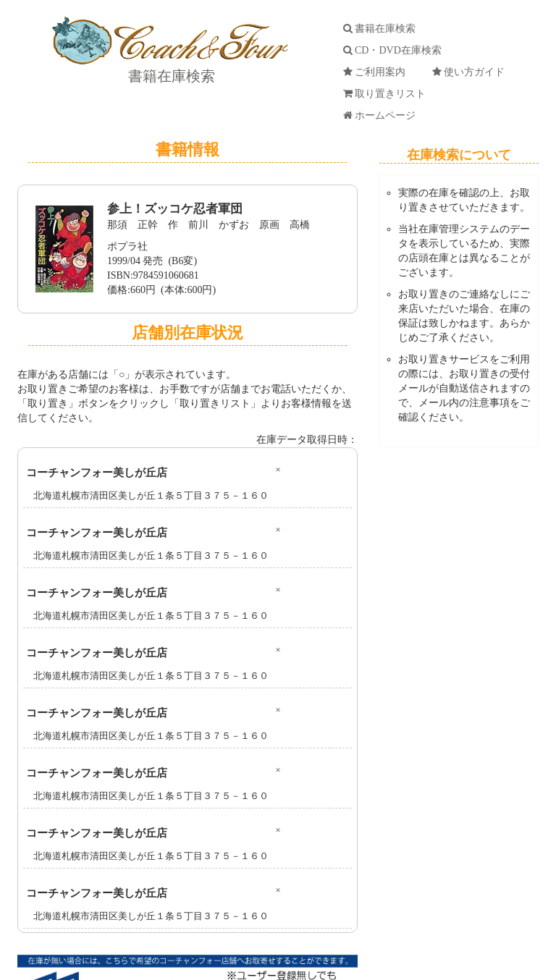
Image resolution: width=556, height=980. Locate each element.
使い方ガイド (471, 72)
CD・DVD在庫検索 (395, 50)
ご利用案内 (377, 72)
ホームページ (382, 115)
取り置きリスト (387, 94)
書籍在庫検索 (170, 76)
